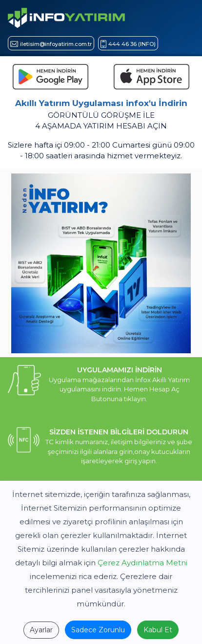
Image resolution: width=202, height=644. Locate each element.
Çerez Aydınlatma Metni (142, 563)
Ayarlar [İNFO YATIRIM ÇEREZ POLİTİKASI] (41, 630)
